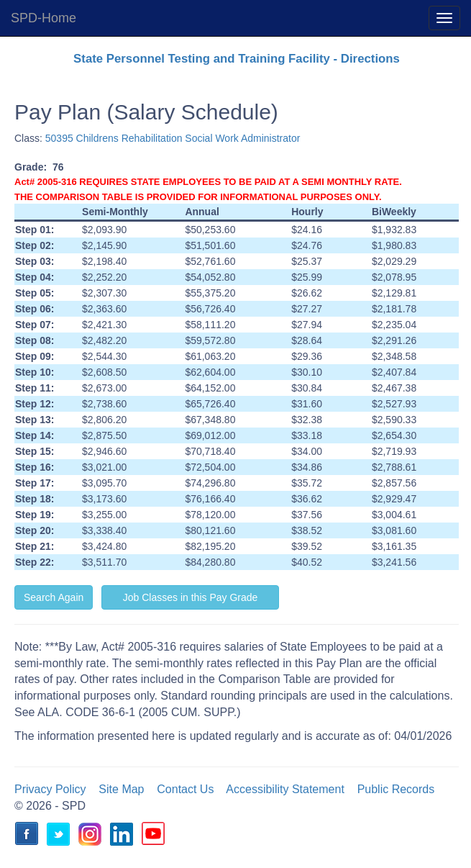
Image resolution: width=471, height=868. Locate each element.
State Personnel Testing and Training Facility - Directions (237, 59)
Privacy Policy (50, 789)
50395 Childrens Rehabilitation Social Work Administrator (173, 138)
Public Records (396, 789)
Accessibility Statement (285, 789)
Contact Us (185, 789)
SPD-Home (44, 18)
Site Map (121, 789)
